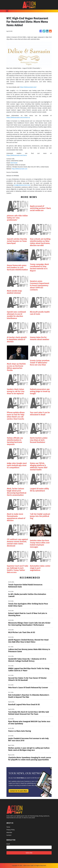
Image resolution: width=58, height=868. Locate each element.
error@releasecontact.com (22, 185)
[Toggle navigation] (7, 11)
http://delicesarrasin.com (20, 169)
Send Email (14, 163)
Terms (8, 827)
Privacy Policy (11, 830)
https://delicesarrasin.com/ (28, 87)
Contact (9, 835)
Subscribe (29, 853)
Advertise (9, 832)
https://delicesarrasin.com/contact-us (18, 117)
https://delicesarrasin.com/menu (17, 155)
